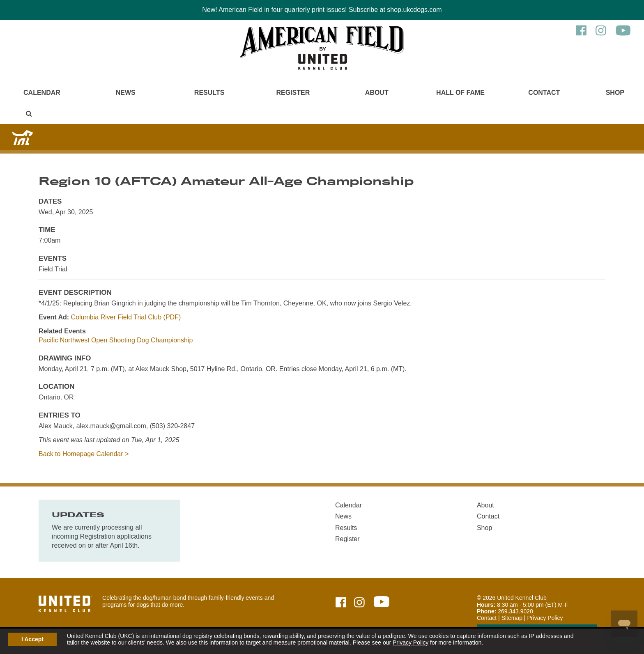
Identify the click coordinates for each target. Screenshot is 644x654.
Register (293, 93)
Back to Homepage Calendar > (84, 454)
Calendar (42, 93)
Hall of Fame (460, 93)
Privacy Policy (411, 643)
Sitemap (512, 618)
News (126, 93)
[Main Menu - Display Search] (29, 114)
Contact (544, 93)
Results (209, 93)
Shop (615, 93)
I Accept (32, 639)
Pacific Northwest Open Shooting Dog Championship (116, 340)
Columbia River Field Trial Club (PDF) (126, 317)
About (377, 93)
